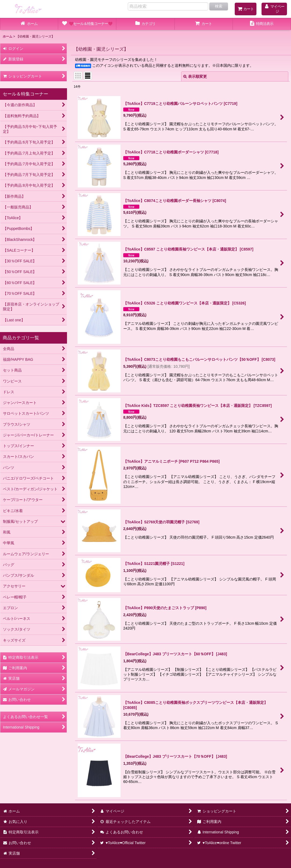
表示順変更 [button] (195, 76)
